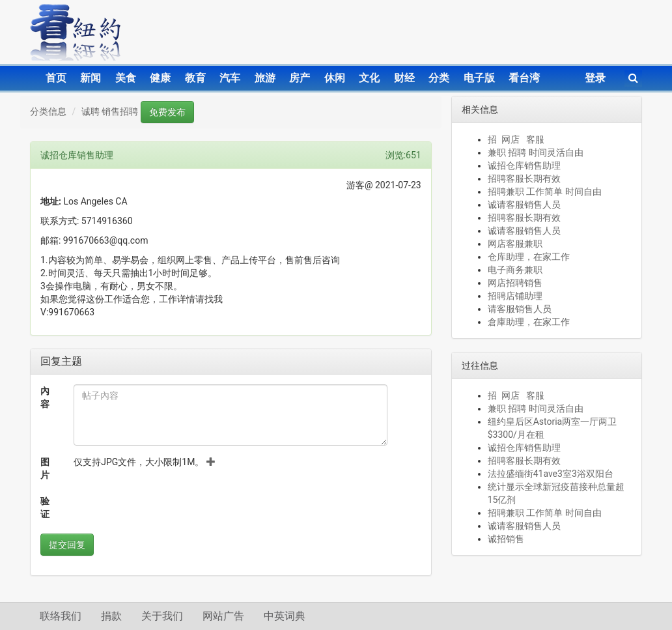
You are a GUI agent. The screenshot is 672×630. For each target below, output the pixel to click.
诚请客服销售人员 (524, 205)
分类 (439, 78)
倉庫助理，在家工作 (529, 322)
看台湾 (524, 78)
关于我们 (162, 616)
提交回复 (67, 545)
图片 (45, 468)
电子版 (479, 78)
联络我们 (61, 616)
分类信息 (48, 111)
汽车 (230, 78)
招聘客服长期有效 (524, 179)
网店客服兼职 (515, 244)
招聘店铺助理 (515, 296)
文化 (369, 78)
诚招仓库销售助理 (524, 165)
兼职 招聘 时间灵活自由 (536, 152)
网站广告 (223, 616)
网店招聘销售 (515, 283)
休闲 (335, 78)
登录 (595, 78)
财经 (404, 78)
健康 (160, 78)
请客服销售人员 (520, 309)
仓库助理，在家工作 (529, 257)
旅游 (265, 78)
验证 (45, 508)
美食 (126, 78)
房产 (300, 78)
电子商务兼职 (515, 270)
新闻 (91, 78)
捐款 (111, 616)
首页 (56, 78)
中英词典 (285, 616)
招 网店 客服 (516, 139)
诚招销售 (506, 539)
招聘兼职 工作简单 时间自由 (545, 192)
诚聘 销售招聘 (110, 111)
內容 (45, 397)
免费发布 (167, 112)
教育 (195, 78)
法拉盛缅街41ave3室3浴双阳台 (551, 474)
